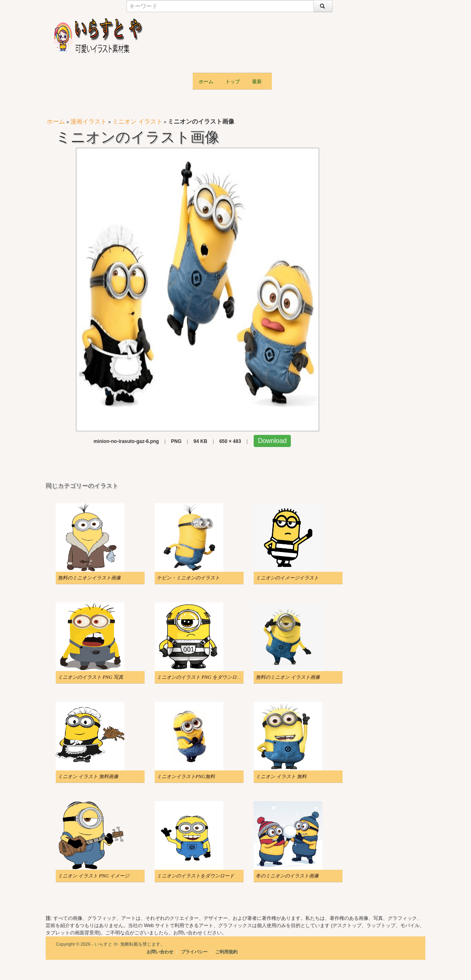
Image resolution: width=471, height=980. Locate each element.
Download (272, 441)
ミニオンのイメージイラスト (287, 578)
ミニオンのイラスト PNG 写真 (90, 677)
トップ (233, 81)
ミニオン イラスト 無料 (281, 776)
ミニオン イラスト (137, 121)
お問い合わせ (160, 952)
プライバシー (195, 952)
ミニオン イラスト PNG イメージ (94, 876)
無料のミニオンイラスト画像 (89, 578)
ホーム (206, 81)
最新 (257, 81)
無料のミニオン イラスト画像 (288, 677)
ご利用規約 (226, 952)
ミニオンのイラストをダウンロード (196, 876)
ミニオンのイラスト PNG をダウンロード (202, 677)
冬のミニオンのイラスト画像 (287, 876)
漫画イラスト (88, 121)
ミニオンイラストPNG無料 (186, 776)
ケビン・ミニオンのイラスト (188, 578)
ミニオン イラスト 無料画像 (88, 776)
